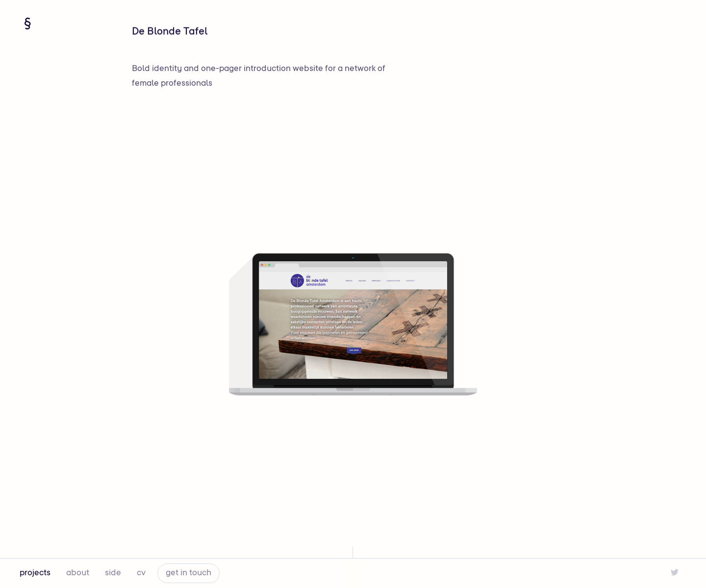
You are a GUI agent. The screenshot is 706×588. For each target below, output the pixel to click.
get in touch (189, 573)
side (113, 573)
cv (141, 573)
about (78, 573)
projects (35, 573)
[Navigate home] (27, 24)
